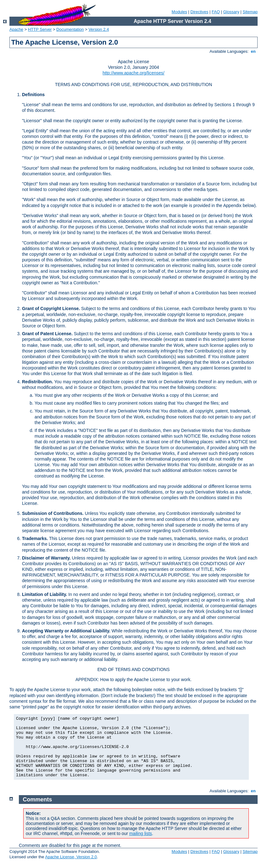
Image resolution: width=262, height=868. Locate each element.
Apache (16, 29)
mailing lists (140, 833)
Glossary (231, 12)
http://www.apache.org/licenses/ (134, 73)
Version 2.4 (99, 29)
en (253, 51)
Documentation (70, 29)
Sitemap (250, 12)
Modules (179, 12)
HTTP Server (40, 29)
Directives (199, 12)
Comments (38, 800)
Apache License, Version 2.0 (71, 857)
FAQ (216, 12)
